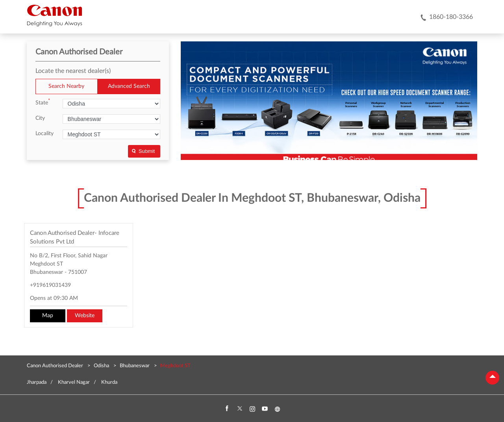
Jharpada (37, 382)
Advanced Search (129, 86)
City (40, 118)
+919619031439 (50, 285)
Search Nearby (66, 86)
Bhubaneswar (135, 366)
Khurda (109, 382)
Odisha (101, 366)
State (43, 102)
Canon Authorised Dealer (56, 366)
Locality (44, 134)
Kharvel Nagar (74, 382)
